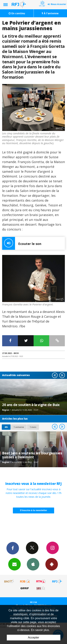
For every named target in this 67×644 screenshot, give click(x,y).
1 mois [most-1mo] (33, 427)
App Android (52, 564)
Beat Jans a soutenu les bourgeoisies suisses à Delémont (32, 455)
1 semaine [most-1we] (19, 427)
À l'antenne (50, 13)
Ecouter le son (22, 243)
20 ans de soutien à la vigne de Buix (31, 405)
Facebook (13, 548)
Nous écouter (59, 4)
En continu (17, 13)
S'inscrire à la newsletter (34, 510)
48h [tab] (6, 427)
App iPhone (33, 564)
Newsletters (14, 564)
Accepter (33, 637)
